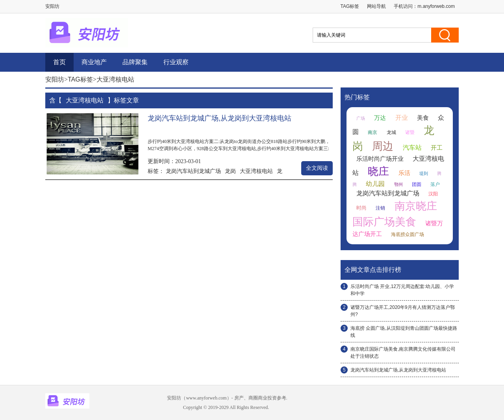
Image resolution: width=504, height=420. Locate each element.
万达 (380, 118)
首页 (59, 62)
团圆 (417, 184)
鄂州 (398, 184)
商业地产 (94, 62)
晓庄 (378, 171)
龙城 (391, 132)
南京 (372, 132)
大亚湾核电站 (256, 171)
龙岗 (230, 171)
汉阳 (433, 194)
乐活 (404, 173)
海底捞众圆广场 (408, 234)
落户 (435, 184)
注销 (380, 208)
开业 (402, 118)
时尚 (361, 208)
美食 (423, 118)
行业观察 (176, 62)
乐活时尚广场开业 (380, 159)
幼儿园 (375, 184)
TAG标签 (350, 6)
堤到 (424, 173)
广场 (361, 118)
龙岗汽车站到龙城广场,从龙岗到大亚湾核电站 (220, 118)
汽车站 (412, 148)
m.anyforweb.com (436, 6)
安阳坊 (55, 79)
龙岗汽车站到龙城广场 (193, 171)
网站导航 (376, 6)
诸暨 (410, 132)
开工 (437, 148)
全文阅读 (317, 168)
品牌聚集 (135, 62)
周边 (383, 146)
